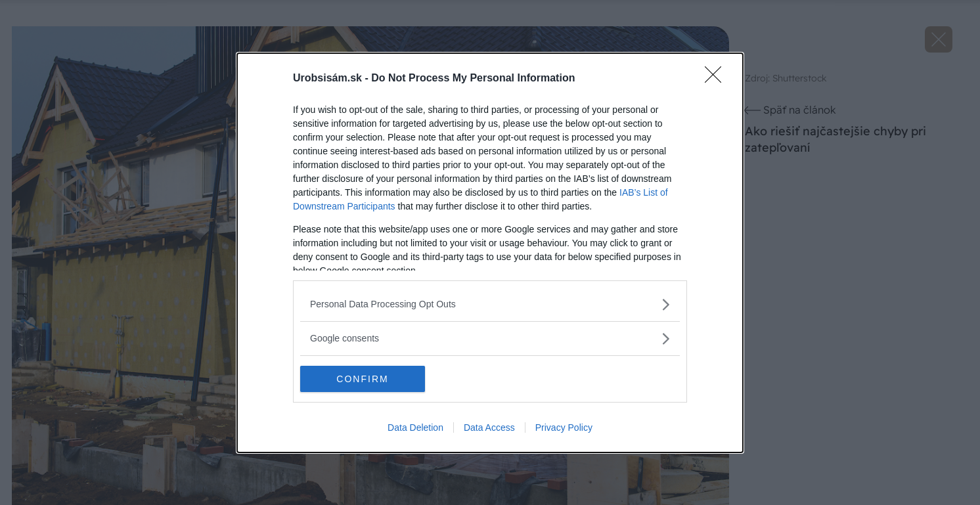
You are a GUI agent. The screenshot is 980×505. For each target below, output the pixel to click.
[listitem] (490, 304)
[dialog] (490, 253)
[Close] (717, 79)
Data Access (489, 428)
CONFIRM (362, 378)
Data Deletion (415, 428)
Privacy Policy (564, 428)
